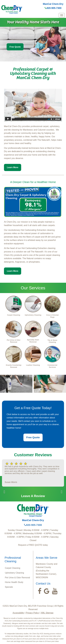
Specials (9, 587)
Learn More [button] (13, 167)
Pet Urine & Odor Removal (17, 578)
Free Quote (15, 47)
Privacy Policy (33, 613)
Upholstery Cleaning (14, 573)
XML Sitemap (47, 613)
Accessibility (18, 613)
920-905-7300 (53, 8)
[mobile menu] (62, 15)
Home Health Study (14, 582)
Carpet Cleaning (13, 568)
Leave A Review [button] (33, 496)
